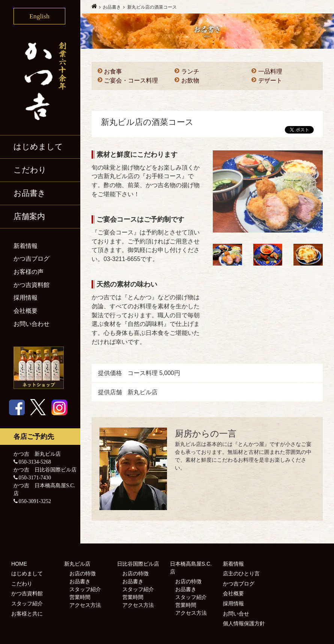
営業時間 (80, 597)
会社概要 (26, 311)
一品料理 (270, 71)
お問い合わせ (32, 324)
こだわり (30, 170)
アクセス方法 (85, 605)
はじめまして (38, 147)
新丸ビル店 (77, 564)
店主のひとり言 (241, 573)
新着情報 (26, 246)
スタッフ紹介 (27, 603)
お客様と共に (27, 614)
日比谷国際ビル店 (138, 564)
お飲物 (190, 80)
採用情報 (26, 298)
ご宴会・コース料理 (131, 80)
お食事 (113, 71)
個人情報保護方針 (244, 623)
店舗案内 (29, 216)
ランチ (190, 71)
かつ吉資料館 (32, 285)
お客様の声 (29, 272)
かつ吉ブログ (32, 259)
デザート (270, 80)
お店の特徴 (83, 573)
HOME (19, 564)
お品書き (30, 193)
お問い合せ (236, 614)
